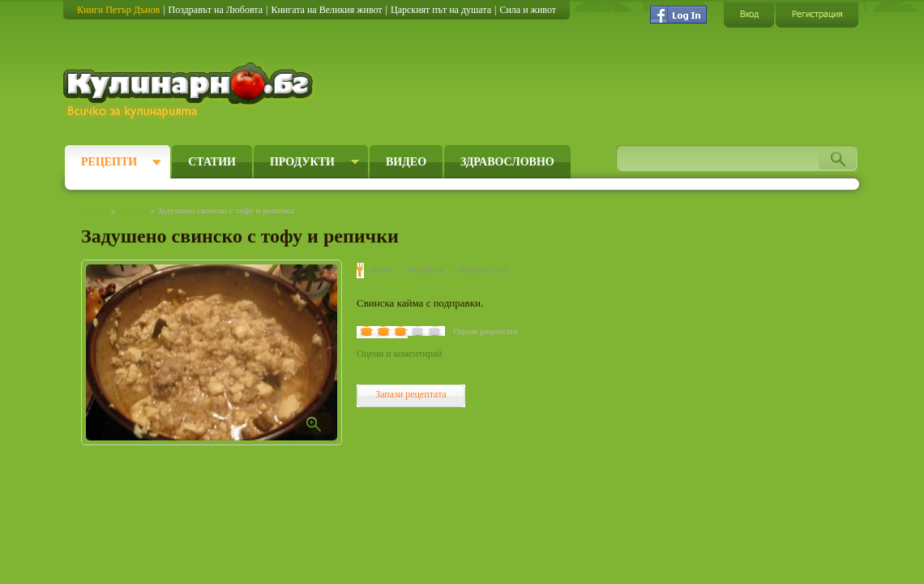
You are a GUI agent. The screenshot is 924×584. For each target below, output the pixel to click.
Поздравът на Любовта (216, 10)
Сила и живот (528, 10)
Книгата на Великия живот (326, 10)
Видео (406, 162)
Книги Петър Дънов (118, 10)
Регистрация (817, 14)
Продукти (302, 162)
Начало (95, 210)
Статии (212, 162)
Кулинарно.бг (190, 91)
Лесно (381, 269)
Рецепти (109, 162)
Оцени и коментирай (399, 354)
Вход (749, 14)
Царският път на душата (441, 10)
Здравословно (507, 162)
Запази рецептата (411, 394)
